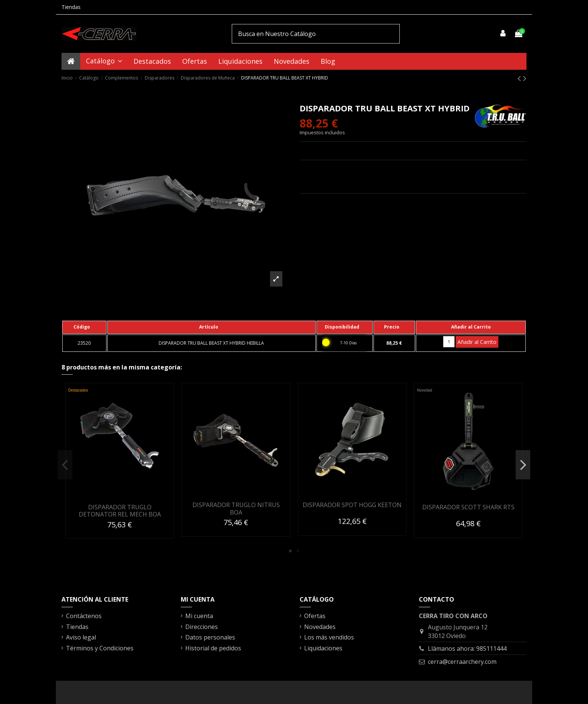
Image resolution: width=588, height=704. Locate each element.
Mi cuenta (199, 616)
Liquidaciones (323, 648)
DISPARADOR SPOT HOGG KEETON (352, 505)
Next (523, 465)
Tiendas (71, 7)
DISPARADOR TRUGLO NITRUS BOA (236, 508)
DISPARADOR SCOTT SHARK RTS (468, 507)
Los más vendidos (329, 637)
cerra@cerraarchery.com (462, 662)
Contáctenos (84, 616)
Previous (65, 465)
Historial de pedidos (213, 648)
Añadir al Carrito (477, 342)
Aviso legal (81, 637)
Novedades (320, 627)
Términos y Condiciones (100, 648)
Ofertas (315, 616)
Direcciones (202, 627)
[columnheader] (84, 327)
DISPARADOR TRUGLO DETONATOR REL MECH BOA (120, 511)
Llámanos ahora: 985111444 (467, 648)
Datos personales (210, 637)
